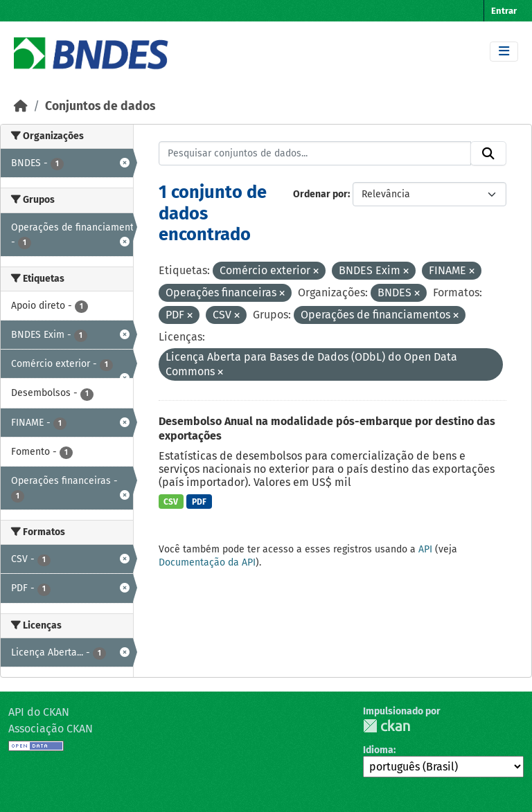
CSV (171, 502)
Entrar (504, 11)
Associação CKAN (51, 729)
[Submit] (488, 154)
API (425, 549)
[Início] (21, 106)
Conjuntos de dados (100, 106)
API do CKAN (39, 712)
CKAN (387, 726)
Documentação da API (207, 562)
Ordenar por (320, 194)
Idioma (378, 750)
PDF (199, 502)
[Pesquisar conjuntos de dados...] (315, 154)
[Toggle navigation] (504, 52)
